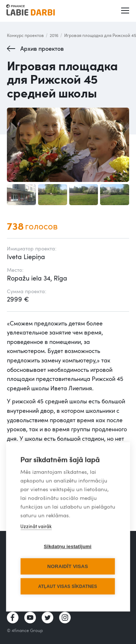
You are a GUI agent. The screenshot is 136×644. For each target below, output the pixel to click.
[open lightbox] (68, 145)
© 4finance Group (25, 630)
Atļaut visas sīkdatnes (68, 586)
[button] (125, 11)
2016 (54, 35)
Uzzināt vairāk (36, 527)
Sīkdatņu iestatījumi (68, 547)
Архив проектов (42, 49)
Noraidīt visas (67, 567)
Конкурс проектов (25, 35)
